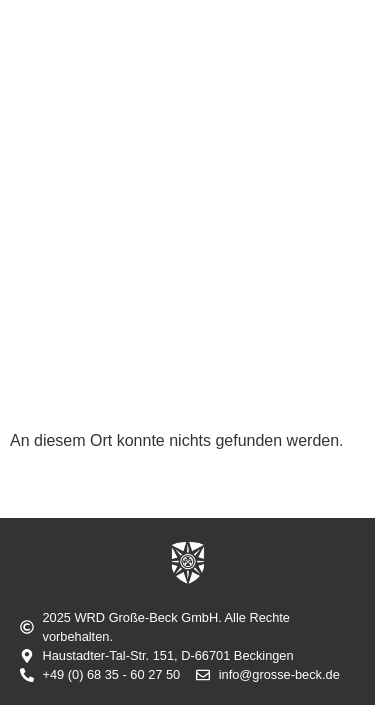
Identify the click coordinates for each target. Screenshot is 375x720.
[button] (337, 88)
